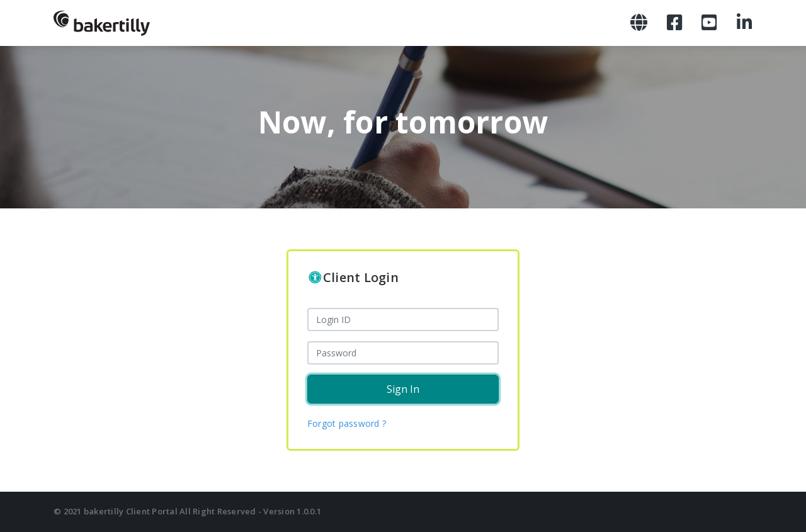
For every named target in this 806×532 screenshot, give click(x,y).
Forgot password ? (347, 423)
